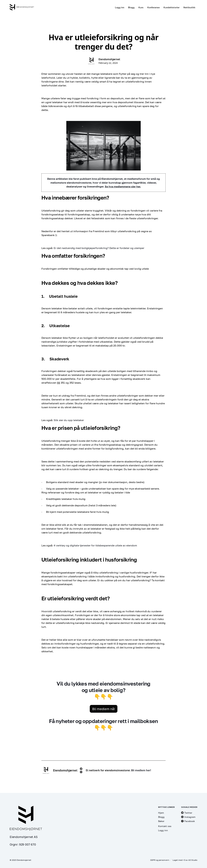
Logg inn (120, 7)
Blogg (131, 7)
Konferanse (153, 7)
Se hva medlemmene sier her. (123, 186)
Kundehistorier (172, 7)
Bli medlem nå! (104, 709)
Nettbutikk (189, 7)
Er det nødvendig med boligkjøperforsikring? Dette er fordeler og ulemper (99, 248)
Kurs (141, 7)
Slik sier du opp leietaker (69, 420)
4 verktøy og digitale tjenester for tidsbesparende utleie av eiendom (95, 545)
